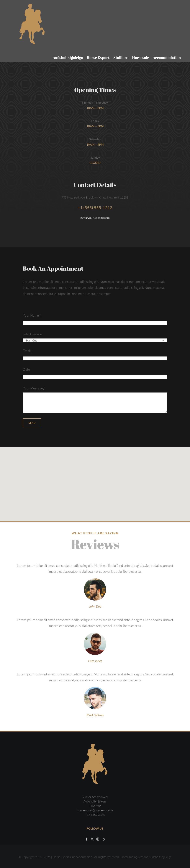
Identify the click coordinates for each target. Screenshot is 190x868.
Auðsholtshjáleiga (160, 857)
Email (28, 351)
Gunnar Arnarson (81, 857)
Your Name (32, 315)
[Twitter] (92, 839)
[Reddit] (103, 839)
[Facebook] (87, 839)
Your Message (34, 388)
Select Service (32, 334)
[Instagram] (98, 839)
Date (26, 369)
